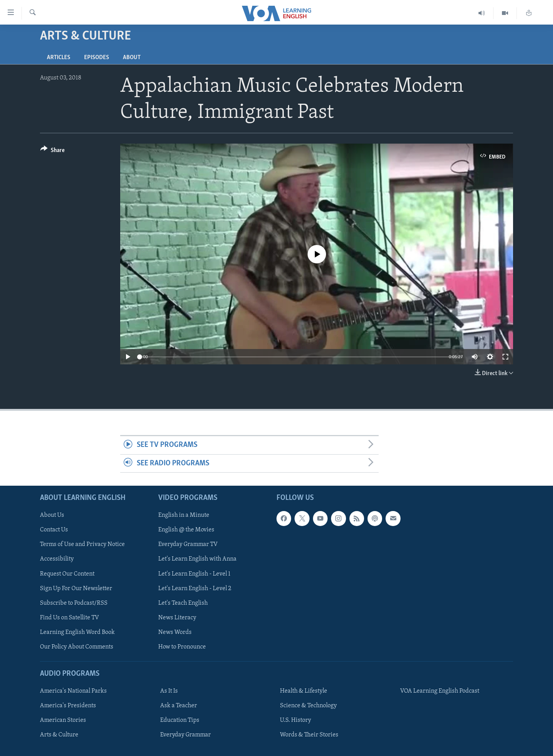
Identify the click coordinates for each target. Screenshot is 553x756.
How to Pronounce (182, 647)
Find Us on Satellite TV (70, 618)
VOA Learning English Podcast (440, 691)
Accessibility (57, 559)
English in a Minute (184, 515)
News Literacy (177, 618)
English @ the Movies (186, 530)
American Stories (63, 720)
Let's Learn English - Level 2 (195, 589)
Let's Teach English (183, 603)
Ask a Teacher (179, 706)
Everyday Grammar (185, 735)
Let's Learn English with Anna (197, 559)
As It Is (169, 691)
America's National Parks (73, 691)
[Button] (52, 151)
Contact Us (54, 530)
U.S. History (296, 720)
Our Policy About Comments (77, 647)
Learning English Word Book (77, 632)
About (132, 58)
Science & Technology (308, 706)
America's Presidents (68, 706)
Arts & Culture (59, 735)
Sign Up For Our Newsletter (76, 589)
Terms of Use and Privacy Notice (82, 545)
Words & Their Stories (309, 735)
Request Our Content (67, 574)
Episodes (97, 58)
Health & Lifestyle (304, 691)
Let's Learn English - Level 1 (194, 574)
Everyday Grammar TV (188, 545)
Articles (59, 58)
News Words (175, 632)
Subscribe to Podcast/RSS (74, 603)
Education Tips (180, 720)
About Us (52, 515)
